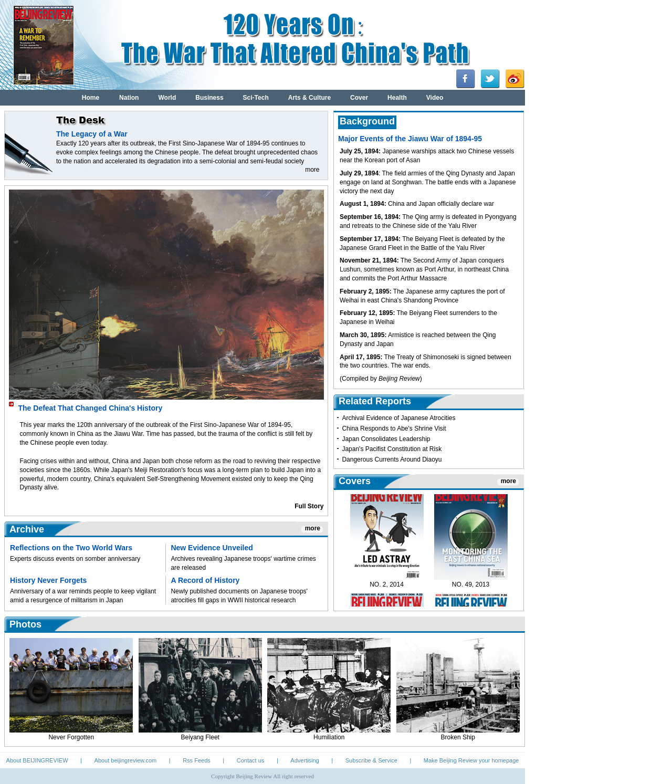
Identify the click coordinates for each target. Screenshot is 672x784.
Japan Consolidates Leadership (386, 439)
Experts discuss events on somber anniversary (75, 559)
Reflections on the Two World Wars (71, 548)
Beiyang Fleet (200, 737)
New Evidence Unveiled (212, 548)
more (312, 170)
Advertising (304, 760)
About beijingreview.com (126, 760)
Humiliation (329, 737)
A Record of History (205, 580)
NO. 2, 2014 (387, 588)
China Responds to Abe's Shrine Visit (394, 428)
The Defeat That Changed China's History (91, 408)
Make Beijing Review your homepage (471, 760)
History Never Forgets (48, 580)
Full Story (309, 506)
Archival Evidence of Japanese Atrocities (398, 418)
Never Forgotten (71, 737)
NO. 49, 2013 (471, 588)
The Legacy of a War (92, 134)
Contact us (251, 760)
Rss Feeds (197, 760)
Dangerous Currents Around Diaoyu (392, 459)
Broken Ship (458, 737)
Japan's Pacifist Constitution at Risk (392, 449)
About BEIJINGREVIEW (37, 760)
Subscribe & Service (371, 760)
